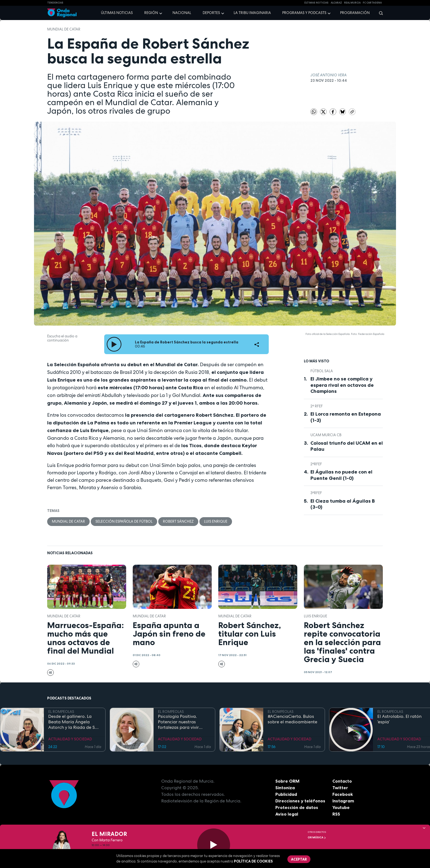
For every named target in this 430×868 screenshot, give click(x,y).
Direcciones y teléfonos (300, 801)
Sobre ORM (287, 781)
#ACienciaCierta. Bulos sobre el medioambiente (292, 719)
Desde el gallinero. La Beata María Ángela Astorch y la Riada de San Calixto (74, 722)
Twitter (340, 788)
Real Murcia (352, 3)
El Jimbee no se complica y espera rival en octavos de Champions (342, 385)
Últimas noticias (117, 13)
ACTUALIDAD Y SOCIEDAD (70, 739)
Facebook (343, 794)
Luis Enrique (216, 521)
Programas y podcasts (304, 13)
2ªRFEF (316, 464)
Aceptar (299, 859)
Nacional (182, 13)
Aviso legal (287, 814)
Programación (355, 13)
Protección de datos (297, 807)
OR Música (317, 837)
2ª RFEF (317, 406)
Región (151, 13)
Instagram (343, 801)
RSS (336, 814)
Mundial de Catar (64, 29)
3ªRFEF (316, 493)
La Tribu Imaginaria (252, 13)
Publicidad (286, 794)
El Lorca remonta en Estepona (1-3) (346, 417)
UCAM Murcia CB (326, 435)
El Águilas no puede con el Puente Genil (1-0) (341, 475)
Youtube (341, 807)
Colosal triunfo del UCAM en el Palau (347, 446)
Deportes (211, 13)
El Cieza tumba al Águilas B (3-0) (343, 504)
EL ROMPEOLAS (61, 712)
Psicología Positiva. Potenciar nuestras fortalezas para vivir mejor (178, 722)
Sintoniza (285, 788)
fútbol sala (322, 371)
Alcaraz (336, 3)
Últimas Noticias (316, 3)
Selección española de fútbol (124, 521)
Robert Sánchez (178, 521)
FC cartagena (372, 3)
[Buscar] (379, 13)
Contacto (342, 781)
